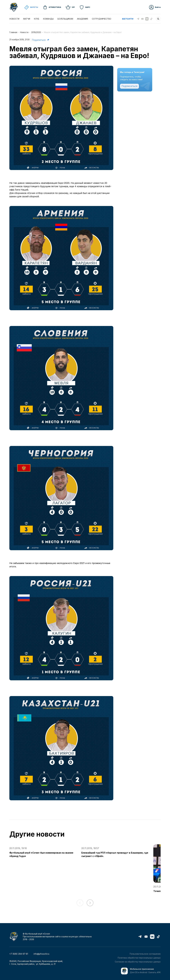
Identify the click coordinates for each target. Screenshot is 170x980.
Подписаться (129, 86)
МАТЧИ (27, 19)
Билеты (31, 7)
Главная (13, 32)
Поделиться (41, 40)
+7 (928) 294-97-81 (19, 954)
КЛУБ (37, 19)
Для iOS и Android (139, 972)
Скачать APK (154, 972)
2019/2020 (36, 32)
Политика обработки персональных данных (139, 958)
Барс (85, 7)
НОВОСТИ (14, 19)
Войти (155, 7)
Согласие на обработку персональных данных (138, 962)
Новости (24, 32)
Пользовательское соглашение (145, 954)
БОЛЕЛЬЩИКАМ (65, 19)
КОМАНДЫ (48, 19)
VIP (70, 7)
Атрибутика (52, 7)
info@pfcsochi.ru (41, 954)
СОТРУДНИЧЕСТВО (102, 19)
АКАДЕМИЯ (82, 19)
